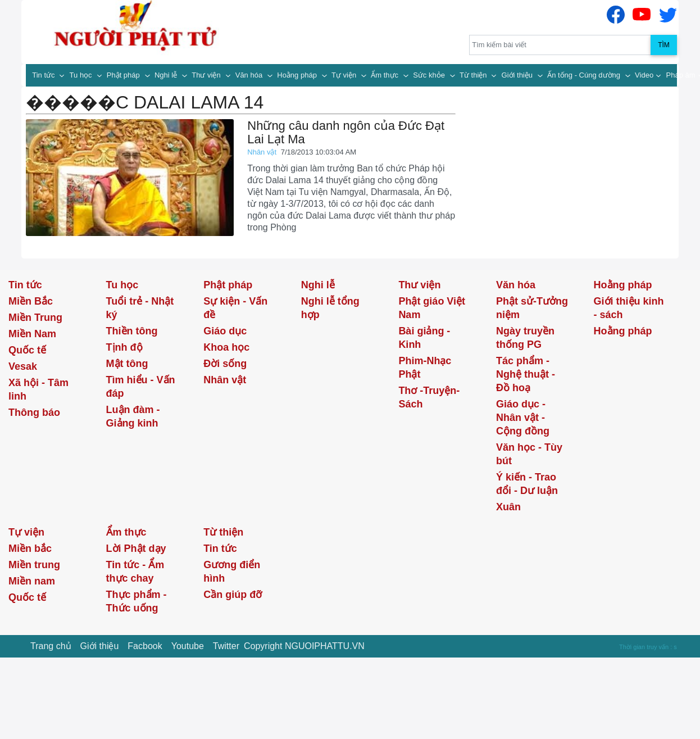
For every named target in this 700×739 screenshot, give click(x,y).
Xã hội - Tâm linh (38, 389)
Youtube (188, 646)
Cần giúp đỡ (233, 595)
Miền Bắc (31, 301)
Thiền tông (132, 331)
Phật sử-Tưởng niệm (532, 308)
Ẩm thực (385, 75)
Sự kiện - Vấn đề (235, 308)
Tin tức (44, 75)
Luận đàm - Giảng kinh (133, 416)
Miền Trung (35, 318)
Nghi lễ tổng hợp (330, 308)
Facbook (145, 646)
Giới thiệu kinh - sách (629, 308)
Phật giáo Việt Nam (432, 308)
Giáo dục (225, 331)
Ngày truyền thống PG (525, 338)
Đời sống (225, 364)
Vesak (23, 366)
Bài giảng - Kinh (424, 338)
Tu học (82, 75)
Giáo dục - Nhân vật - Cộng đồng (523, 418)
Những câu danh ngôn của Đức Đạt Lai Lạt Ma (346, 132)
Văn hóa (250, 75)
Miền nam (32, 581)
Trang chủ (51, 646)
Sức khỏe (430, 75)
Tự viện (345, 75)
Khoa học (226, 347)
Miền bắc (30, 548)
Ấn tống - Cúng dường (585, 75)
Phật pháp (124, 75)
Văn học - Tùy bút (529, 454)
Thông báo (34, 412)
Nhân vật (263, 152)
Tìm (664, 45)
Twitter (226, 646)
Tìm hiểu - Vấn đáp (141, 387)
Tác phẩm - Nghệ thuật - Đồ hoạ (526, 374)
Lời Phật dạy (136, 548)
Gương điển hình (232, 572)
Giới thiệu (518, 75)
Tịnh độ (124, 347)
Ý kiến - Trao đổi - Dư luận (527, 484)
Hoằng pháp (298, 75)
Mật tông (127, 364)
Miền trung (34, 565)
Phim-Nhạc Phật (425, 368)
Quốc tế (27, 350)
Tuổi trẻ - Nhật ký (140, 308)
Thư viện (207, 75)
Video (644, 75)
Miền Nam (32, 334)
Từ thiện (474, 75)
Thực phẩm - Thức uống (137, 601)
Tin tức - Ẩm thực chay (135, 572)
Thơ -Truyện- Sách (429, 397)
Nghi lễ (167, 75)
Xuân (508, 507)
